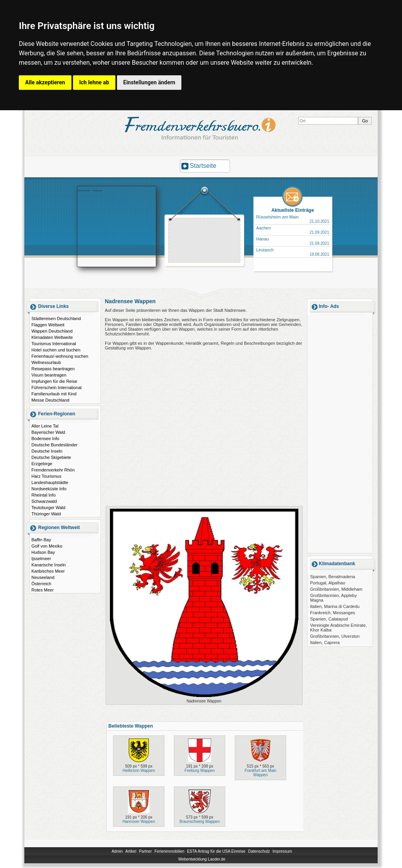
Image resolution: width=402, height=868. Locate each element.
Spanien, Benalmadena (333, 577)
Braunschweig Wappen (199, 822)
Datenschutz (259, 851)
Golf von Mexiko (47, 546)
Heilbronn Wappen (139, 771)
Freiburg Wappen (200, 771)
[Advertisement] (205, 241)
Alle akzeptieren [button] (45, 82)
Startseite (203, 166)
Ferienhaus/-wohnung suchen (60, 356)
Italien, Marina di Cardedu (335, 606)
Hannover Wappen (139, 822)
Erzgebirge (42, 464)
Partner (145, 851)
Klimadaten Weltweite (52, 337)
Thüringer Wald (46, 514)
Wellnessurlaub (46, 362)
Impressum (282, 851)
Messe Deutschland (50, 400)
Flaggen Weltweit (48, 325)
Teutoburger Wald (48, 508)
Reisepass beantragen (53, 369)
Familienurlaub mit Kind (54, 394)
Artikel (131, 851)
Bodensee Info (45, 439)
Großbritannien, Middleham (336, 589)
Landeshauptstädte (50, 482)
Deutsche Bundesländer (54, 445)
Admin (117, 851)
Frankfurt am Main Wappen (260, 773)
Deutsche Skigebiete (51, 457)
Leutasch (265, 250)
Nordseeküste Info (49, 489)
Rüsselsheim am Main (278, 217)
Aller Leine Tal (45, 426)
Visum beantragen (49, 375)
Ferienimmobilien (169, 851)
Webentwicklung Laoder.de (202, 859)
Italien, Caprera (325, 642)
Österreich (41, 584)
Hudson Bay (43, 552)
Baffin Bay (41, 540)
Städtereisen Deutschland (56, 318)
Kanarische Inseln (48, 565)
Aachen (264, 228)
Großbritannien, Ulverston (335, 636)
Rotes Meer (43, 590)
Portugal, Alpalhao (328, 583)
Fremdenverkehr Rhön (53, 470)
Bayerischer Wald (48, 432)
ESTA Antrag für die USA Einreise (216, 851)
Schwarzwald (44, 501)
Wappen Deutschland (52, 331)
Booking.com (90, 189)
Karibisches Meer (48, 571)
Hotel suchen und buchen (56, 350)
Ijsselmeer (41, 559)
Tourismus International (54, 344)
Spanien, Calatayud (329, 619)
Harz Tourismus (46, 476)
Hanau (263, 239)
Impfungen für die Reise (54, 381)
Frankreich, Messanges (333, 613)
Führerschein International (57, 388)
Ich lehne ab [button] (94, 82)
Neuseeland (43, 577)
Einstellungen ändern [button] (149, 82)
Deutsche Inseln (47, 451)
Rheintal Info (44, 495)
